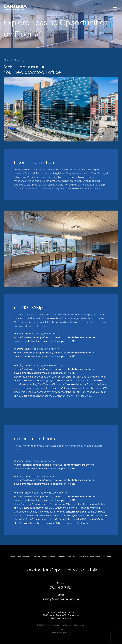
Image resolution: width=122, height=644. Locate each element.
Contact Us (108, 557)
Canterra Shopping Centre (44, 557)
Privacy (61, 629)
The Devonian (24, 557)
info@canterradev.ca (61, 599)
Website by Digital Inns (61, 633)
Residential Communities (90, 557)
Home (12, 557)
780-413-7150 (61, 588)
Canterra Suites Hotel (67, 557)
